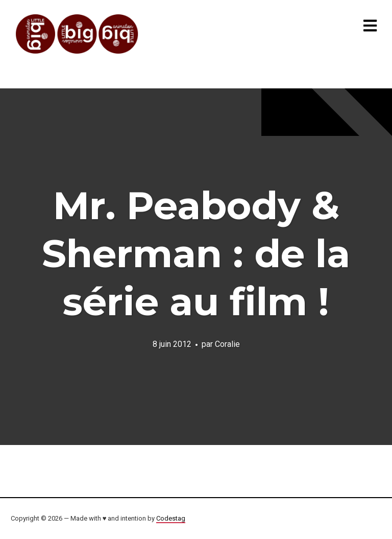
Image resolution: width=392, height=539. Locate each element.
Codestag (171, 518)
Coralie (227, 344)
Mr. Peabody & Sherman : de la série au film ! (196, 253)
